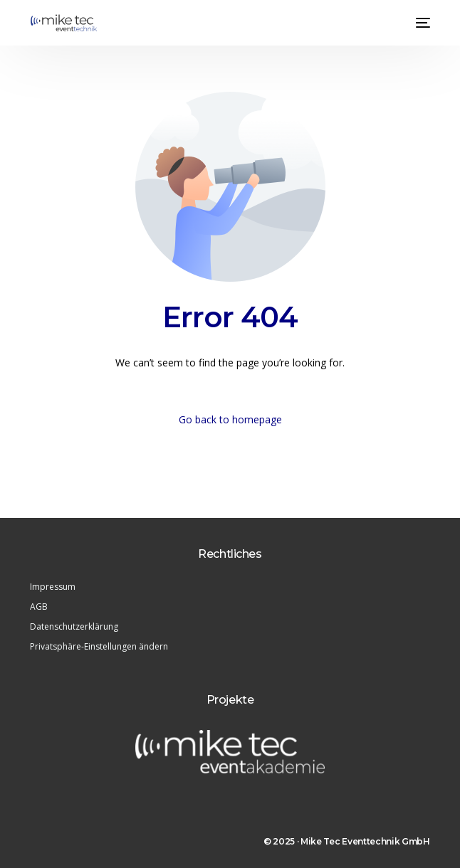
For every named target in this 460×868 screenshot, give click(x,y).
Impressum (53, 587)
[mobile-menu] (422, 23)
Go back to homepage (230, 419)
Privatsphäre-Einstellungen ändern (99, 646)
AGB (39, 607)
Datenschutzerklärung (74, 626)
